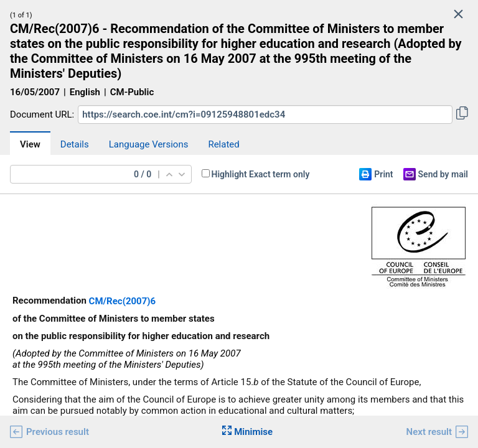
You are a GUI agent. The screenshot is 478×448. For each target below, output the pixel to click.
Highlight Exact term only (261, 174)
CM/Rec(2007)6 (123, 301)
